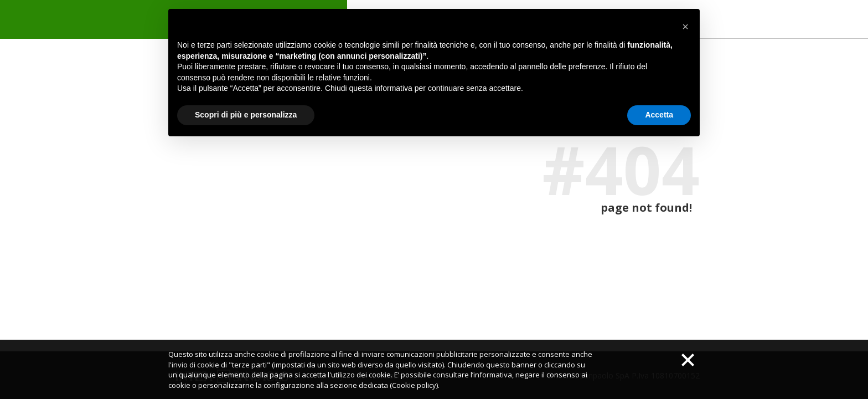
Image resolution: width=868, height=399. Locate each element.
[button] (685, 27)
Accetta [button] (659, 115)
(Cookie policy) (414, 385)
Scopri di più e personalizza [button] (246, 115)
